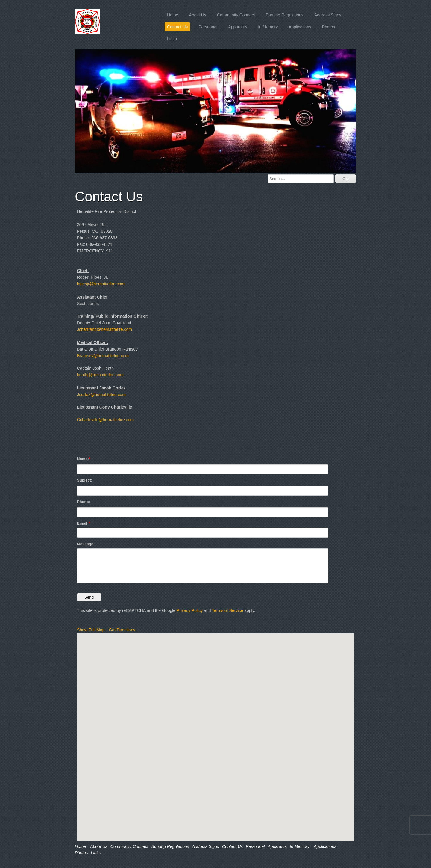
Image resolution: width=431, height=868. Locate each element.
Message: (86, 544)
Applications (300, 27)
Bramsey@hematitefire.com (103, 356)
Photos (329, 27)
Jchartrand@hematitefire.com (104, 329)
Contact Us (177, 27)
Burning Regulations (285, 15)
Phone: (84, 502)
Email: (83, 523)
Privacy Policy (190, 610)
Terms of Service (227, 610)
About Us (198, 15)
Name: (83, 459)
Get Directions (122, 630)
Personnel (208, 27)
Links (172, 39)
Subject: (85, 480)
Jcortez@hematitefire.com (101, 395)
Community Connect (236, 15)
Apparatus (238, 27)
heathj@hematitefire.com (100, 375)
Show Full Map (91, 630)
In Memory (268, 27)
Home (173, 15)
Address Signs (328, 15)
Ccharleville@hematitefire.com (105, 420)
